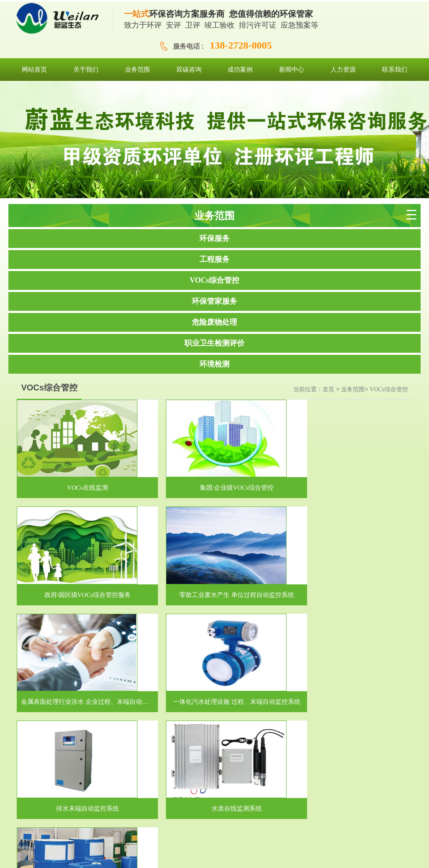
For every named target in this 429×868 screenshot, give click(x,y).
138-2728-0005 (241, 45)
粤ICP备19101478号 (275, 855)
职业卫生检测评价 (214, 343)
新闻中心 (270, 817)
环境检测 (214, 364)
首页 (328, 389)
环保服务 (214, 238)
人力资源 (300, 817)
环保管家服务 (214, 301)
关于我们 (151, 817)
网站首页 (90, 817)
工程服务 (214, 259)
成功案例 (240, 817)
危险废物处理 (214, 322)
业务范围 (353, 389)
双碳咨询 (211, 817)
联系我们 (330, 817)
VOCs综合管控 (215, 280)
